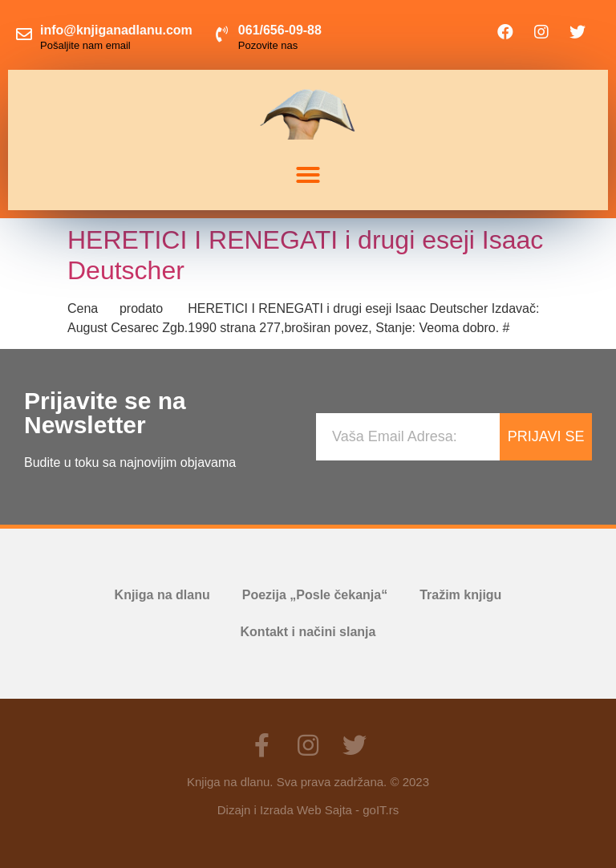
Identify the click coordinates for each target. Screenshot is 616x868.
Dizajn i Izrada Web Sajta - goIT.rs (308, 810)
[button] (308, 175)
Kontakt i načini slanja (308, 632)
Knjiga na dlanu (162, 595)
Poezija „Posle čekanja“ (315, 595)
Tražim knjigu (460, 595)
